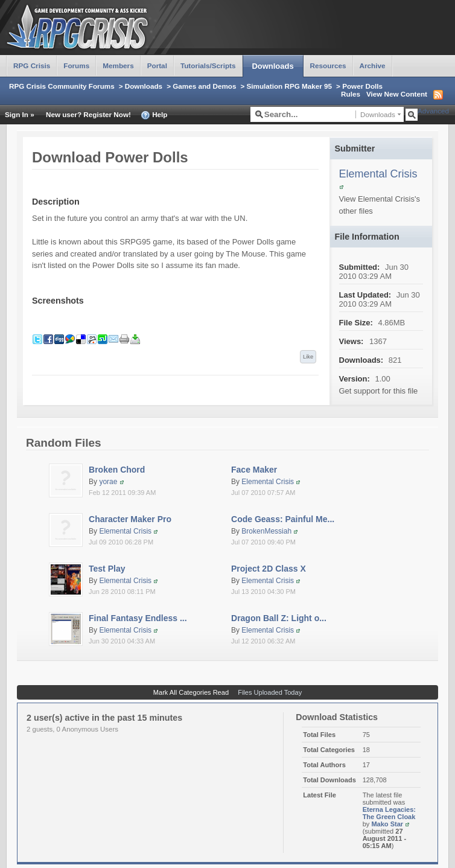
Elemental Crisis (378, 174)
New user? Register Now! (88, 114)
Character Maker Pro (130, 519)
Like (308, 357)
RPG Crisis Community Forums (62, 86)
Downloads (273, 66)
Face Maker (254, 470)
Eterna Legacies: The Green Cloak (389, 813)
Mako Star (387, 824)
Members (118, 65)
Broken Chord (117, 470)
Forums (76, 65)
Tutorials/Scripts (208, 65)
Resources (328, 65)
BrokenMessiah (266, 531)
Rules (351, 94)
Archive (373, 65)
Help (154, 115)
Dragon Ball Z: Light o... (279, 618)
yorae (108, 482)
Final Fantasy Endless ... (138, 618)
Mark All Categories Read (191, 692)
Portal (157, 65)
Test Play (107, 569)
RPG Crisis (32, 65)
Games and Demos (204, 86)
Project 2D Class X (269, 569)
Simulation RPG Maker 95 (290, 86)
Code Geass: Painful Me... (283, 519)
